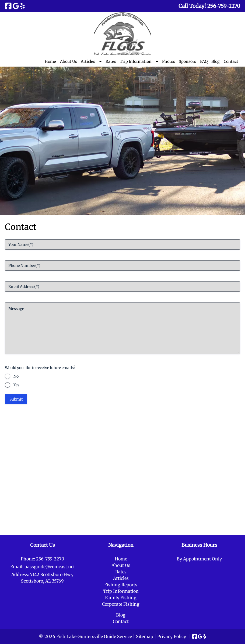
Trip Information (136, 61)
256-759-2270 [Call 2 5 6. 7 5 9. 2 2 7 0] (50, 559)
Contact (231, 61)
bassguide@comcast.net (50, 567)
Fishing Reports (121, 585)
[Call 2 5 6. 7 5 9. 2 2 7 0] (224, 6)
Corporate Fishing (121, 604)
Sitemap (145, 636)
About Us (69, 61)
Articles (88, 61)
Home (50, 61)
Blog (216, 61)
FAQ (204, 61)
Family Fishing (121, 598)
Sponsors (187, 61)
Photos (169, 61)
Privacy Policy (172, 636)
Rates (111, 61)
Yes (16, 385)
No (16, 376)
